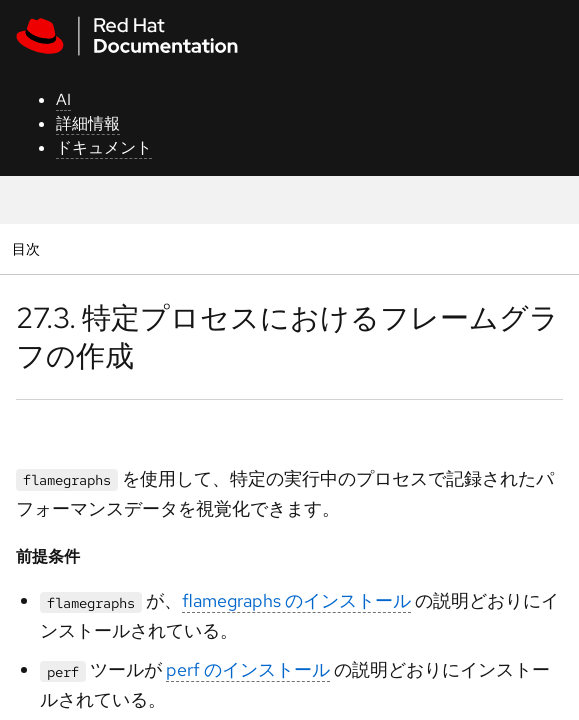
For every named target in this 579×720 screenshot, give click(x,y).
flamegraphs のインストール (296, 600)
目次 (28, 248)
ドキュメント (104, 147)
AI (63, 99)
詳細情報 (88, 123)
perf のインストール (248, 669)
